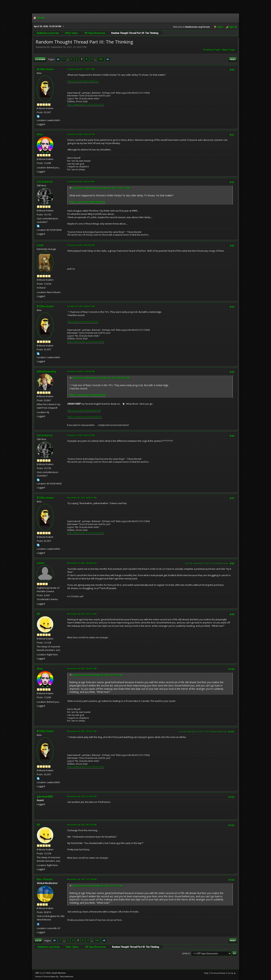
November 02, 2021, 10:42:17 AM (82, 731)
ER (38, 614)
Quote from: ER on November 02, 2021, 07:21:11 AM (97, 675)
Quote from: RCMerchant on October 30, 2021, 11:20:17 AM (101, 188)
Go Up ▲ (232, 973)
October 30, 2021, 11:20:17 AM (81, 69)
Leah (40, 245)
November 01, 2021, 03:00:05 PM (82, 563)
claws (41, 563)
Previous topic (212, 50)
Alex (40, 134)
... (68, 59)
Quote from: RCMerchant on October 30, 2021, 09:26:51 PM (101, 378)
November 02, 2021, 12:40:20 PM (82, 796)
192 (101, 59)
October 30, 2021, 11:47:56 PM (81, 371)
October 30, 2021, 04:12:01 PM (81, 134)
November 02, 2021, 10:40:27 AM (82, 669)
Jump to (186, 953)
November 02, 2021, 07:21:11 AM (82, 614)
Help (206, 973)
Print (233, 59)
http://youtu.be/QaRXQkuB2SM (84, 410)
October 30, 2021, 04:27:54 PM (81, 182)
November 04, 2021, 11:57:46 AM (82, 879)
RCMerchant (45, 69)
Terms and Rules (218, 973)
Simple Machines (59, 973)
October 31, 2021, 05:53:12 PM (81, 435)
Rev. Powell (45, 879)
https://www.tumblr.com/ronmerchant (86, 104)
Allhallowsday (46, 371)
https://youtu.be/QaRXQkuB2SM (85, 417)
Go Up (38, 941)
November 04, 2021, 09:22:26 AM (82, 825)
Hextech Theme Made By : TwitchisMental (54, 976)
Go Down (40, 59)
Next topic (229, 50)
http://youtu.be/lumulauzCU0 (83, 322)
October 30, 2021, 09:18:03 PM (81, 245)
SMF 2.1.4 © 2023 (43, 973)
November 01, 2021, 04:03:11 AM (82, 498)
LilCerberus (45, 182)
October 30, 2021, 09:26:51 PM (81, 306)
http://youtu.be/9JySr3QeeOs (83, 81)
